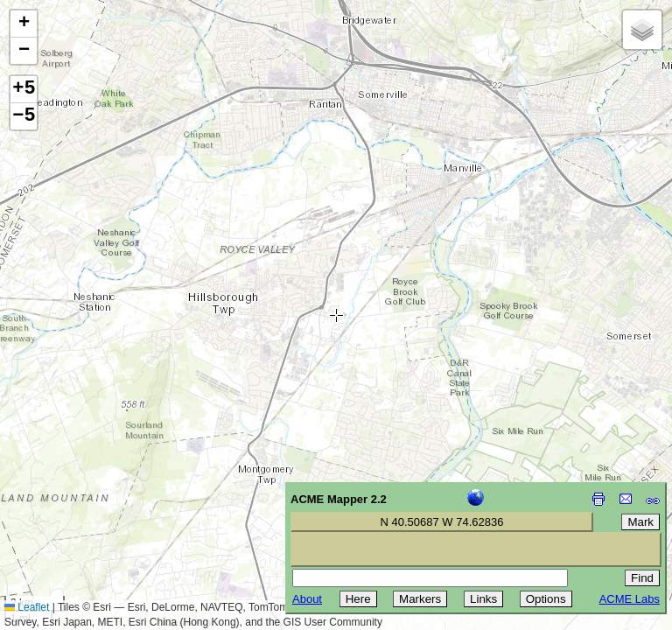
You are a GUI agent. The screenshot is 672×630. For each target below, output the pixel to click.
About (307, 599)
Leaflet (27, 607)
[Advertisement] (93, 506)
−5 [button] (24, 116)
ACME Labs (630, 599)
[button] (24, 24)
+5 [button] (24, 89)
